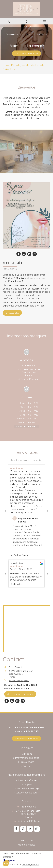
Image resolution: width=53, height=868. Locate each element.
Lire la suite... (16, 584)
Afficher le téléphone (29, 379)
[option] (26, 511)
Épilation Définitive (14, 278)
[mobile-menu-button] (44, 21)
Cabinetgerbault (30, 864)
